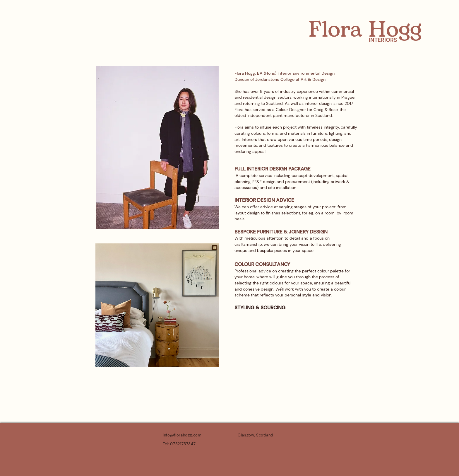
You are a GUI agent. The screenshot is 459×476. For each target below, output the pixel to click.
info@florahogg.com (182, 435)
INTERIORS (383, 40)
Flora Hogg (365, 30)
